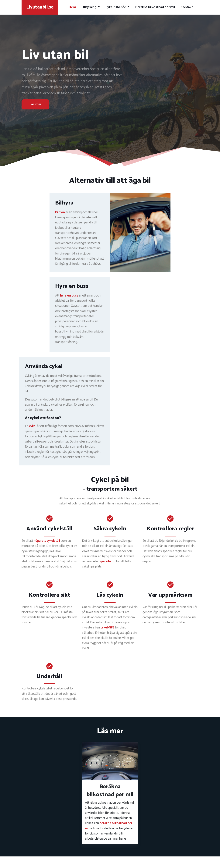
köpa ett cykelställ (47, 541)
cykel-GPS (107, 628)
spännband (107, 561)
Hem (72, 7)
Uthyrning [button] (89, 7)
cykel (33, 426)
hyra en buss (69, 296)
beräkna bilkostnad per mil (109, 826)
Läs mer (35, 104)
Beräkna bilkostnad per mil (155, 7)
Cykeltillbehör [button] (116, 7)
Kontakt (187, 7)
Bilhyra (60, 212)
